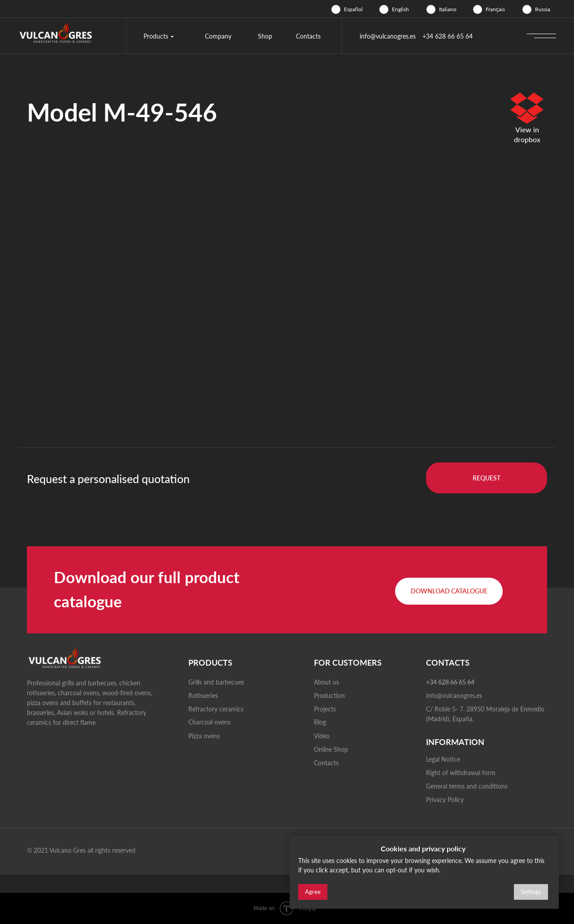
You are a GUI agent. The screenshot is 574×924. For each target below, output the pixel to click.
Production (329, 695)
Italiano (448, 9)
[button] (487, 478)
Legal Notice (443, 759)
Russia (543, 9)
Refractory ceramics (216, 709)
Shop (265, 36)
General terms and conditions (467, 786)
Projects (325, 709)
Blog (320, 722)
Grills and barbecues (216, 682)
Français (495, 9)
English (400, 9)
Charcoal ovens (209, 722)
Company (218, 36)
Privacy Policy (445, 800)
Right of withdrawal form (461, 773)
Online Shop (331, 749)
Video (322, 736)
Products (156, 36)
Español (353, 9)
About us (326, 682)
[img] (336, 9)
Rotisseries (203, 695)
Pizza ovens (204, 736)
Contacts (308, 36)
